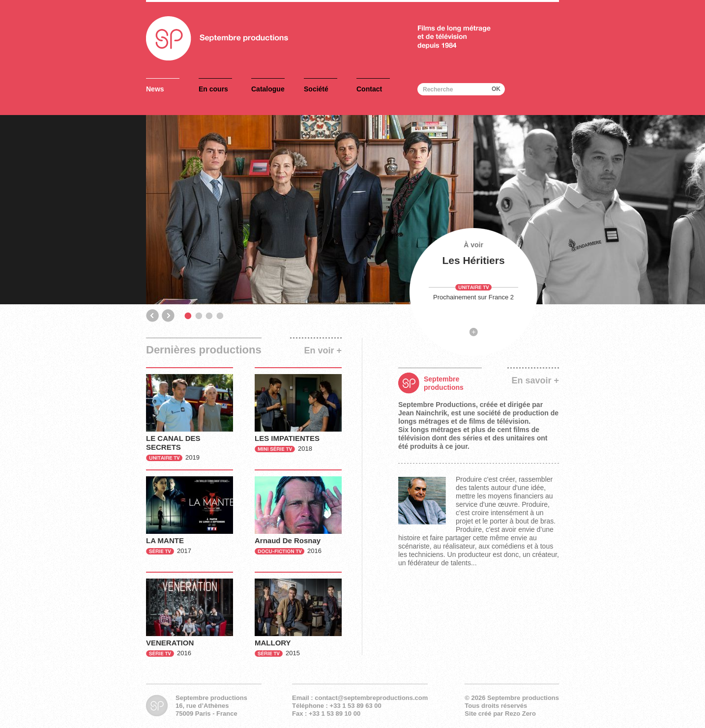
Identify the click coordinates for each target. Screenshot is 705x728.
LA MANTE (165, 540)
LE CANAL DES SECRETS (173, 443)
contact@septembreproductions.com (371, 698)
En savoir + (535, 380)
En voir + (323, 350)
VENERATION (170, 643)
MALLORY (273, 643)
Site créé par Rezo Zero (500, 713)
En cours (213, 89)
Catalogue (268, 89)
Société (316, 89)
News (155, 89)
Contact (369, 89)
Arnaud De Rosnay (288, 540)
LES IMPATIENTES (287, 438)
